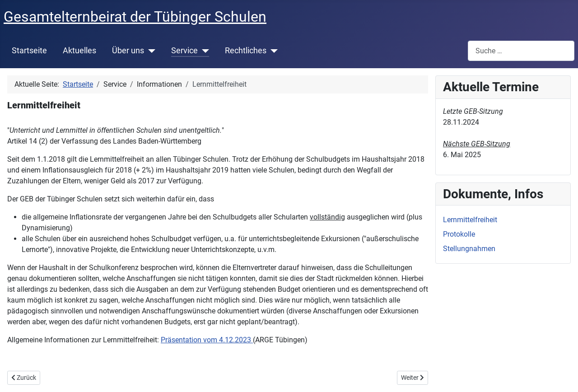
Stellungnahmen (469, 249)
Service (184, 51)
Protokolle (459, 234)
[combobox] (521, 51)
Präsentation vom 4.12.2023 (207, 340)
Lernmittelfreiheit (470, 220)
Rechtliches (246, 51)
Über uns (128, 51)
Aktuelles (79, 51)
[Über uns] (150, 51)
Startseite (29, 51)
